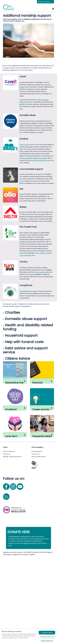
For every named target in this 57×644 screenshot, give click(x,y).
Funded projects (37, 537)
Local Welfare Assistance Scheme (35, 158)
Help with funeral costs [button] (23, 342)
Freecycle (23, 145)
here (21, 109)
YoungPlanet (24, 291)
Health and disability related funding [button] (28, 327)
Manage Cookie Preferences (12, 543)
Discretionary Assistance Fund (38, 160)
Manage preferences (47, 641)
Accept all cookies (47, 633)
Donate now (36, 540)
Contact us (7, 540)
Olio (21, 194)
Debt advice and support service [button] (25, 350)
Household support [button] (20, 335)
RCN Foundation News (39, 543)
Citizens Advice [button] (17, 358)
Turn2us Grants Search (42, 272)
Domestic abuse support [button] (25, 319)
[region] (28, 636)
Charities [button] (11, 313)
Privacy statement (9, 537)
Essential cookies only (47, 637)
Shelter (31, 219)
